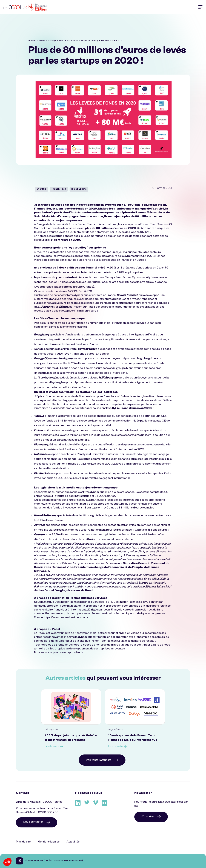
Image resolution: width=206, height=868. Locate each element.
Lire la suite (54, 747)
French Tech (59, 189)
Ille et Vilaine (79, 189)
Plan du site (23, 842)
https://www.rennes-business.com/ (66, 618)
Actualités (73, 842)
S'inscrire (151, 817)
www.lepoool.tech (71, 653)
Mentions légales (49, 842)
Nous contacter (37, 822)
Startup (52, 41)
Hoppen (134, 233)
